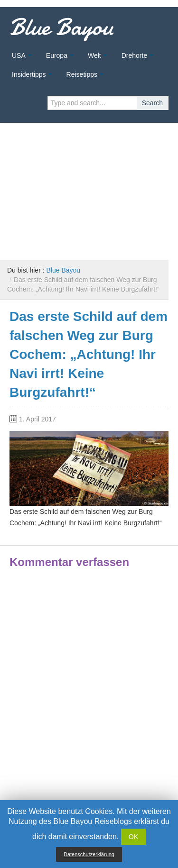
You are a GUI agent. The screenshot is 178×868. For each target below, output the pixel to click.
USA (19, 55)
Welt (94, 55)
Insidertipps (29, 74)
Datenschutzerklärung (89, 854)
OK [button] (133, 837)
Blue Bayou (61, 27)
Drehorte (134, 55)
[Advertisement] (89, 188)
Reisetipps (82, 74)
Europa (57, 55)
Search (152, 103)
